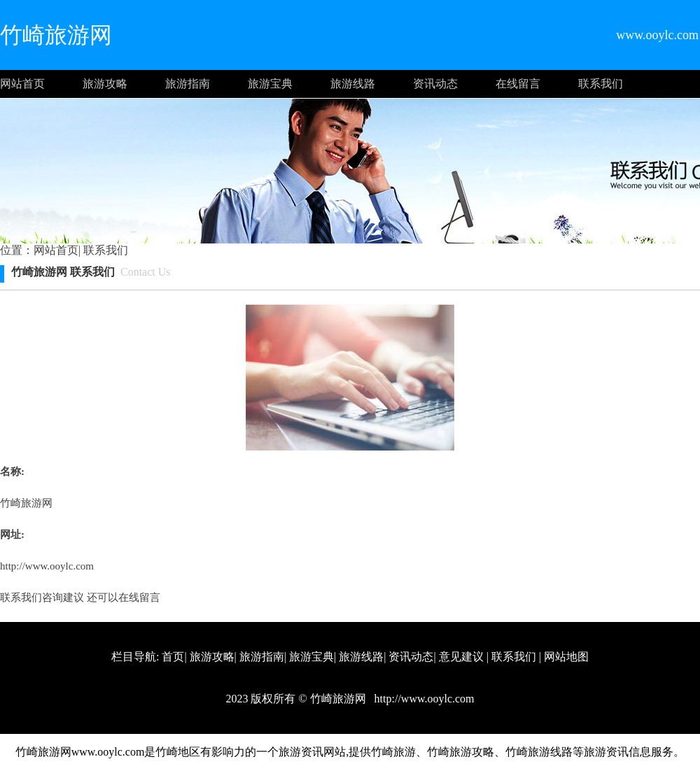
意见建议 (461, 657)
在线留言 (518, 84)
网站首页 (22, 84)
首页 (173, 657)
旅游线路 (353, 84)
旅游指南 (188, 84)
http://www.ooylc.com (47, 566)
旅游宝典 (270, 84)
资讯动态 (435, 84)
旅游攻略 (105, 84)
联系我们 (601, 84)
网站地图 (566, 657)
